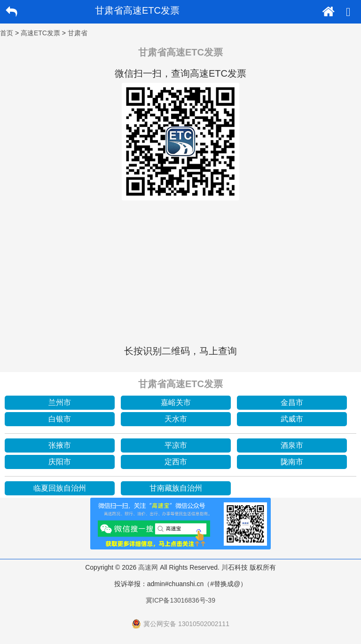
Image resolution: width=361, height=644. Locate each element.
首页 (7, 33)
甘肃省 (78, 33)
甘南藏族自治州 (176, 488)
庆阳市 (60, 462)
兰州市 (60, 402)
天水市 (176, 419)
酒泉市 (292, 445)
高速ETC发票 (40, 33)
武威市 (292, 419)
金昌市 (292, 402)
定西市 (176, 462)
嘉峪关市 (176, 402)
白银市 (60, 419)
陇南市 (292, 462)
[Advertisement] (180, 271)
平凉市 (176, 445)
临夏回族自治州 (60, 488)
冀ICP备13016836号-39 (180, 600)
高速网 (148, 567)
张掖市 (60, 445)
